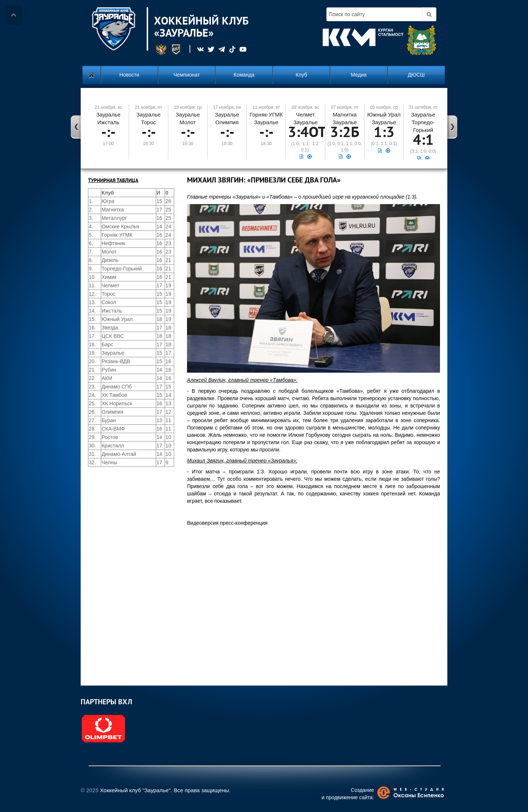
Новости (129, 75)
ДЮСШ (416, 75)
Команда (244, 75)
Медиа (359, 75)
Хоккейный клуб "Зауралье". (136, 790)
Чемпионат (187, 75)
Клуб (301, 75)
